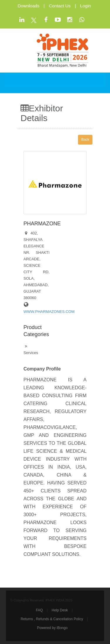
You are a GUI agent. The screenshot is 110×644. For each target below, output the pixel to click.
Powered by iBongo (52, 628)
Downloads (28, 6)
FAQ (39, 610)
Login (86, 6)
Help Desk (60, 610)
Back (85, 140)
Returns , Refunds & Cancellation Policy (52, 619)
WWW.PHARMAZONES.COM (49, 312)
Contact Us (60, 6)
